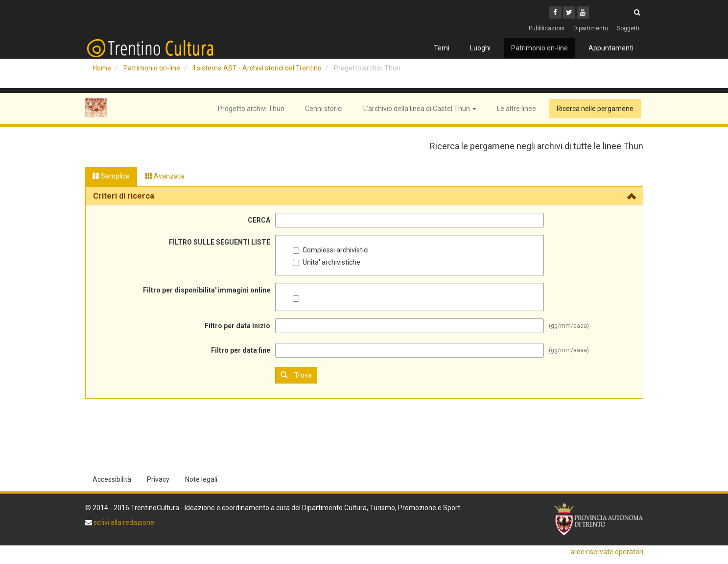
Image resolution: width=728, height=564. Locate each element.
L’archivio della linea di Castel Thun (420, 109)
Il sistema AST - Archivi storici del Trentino (257, 68)
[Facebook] (555, 12)
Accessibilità (112, 479)
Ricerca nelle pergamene (595, 109)
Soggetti (628, 28)
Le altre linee (517, 109)
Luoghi (480, 48)
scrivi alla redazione (123, 522)
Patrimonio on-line (540, 48)
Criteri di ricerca (124, 196)
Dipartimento (591, 28)
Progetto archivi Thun (251, 109)
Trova (296, 375)
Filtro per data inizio (237, 326)
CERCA (259, 220)
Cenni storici (324, 109)
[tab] (364, 196)
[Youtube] (583, 12)
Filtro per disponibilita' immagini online (207, 290)
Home (102, 68)
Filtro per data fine (241, 350)
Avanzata (165, 176)
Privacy (158, 479)
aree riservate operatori (607, 552)
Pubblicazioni (547, 28)
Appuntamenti (611, 48)
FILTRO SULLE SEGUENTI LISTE (220, 242)
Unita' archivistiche (327, 262)
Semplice (111, 176)
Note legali (201, 479)
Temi (442, 48)
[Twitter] (569, 12)
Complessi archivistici (331, 250)
